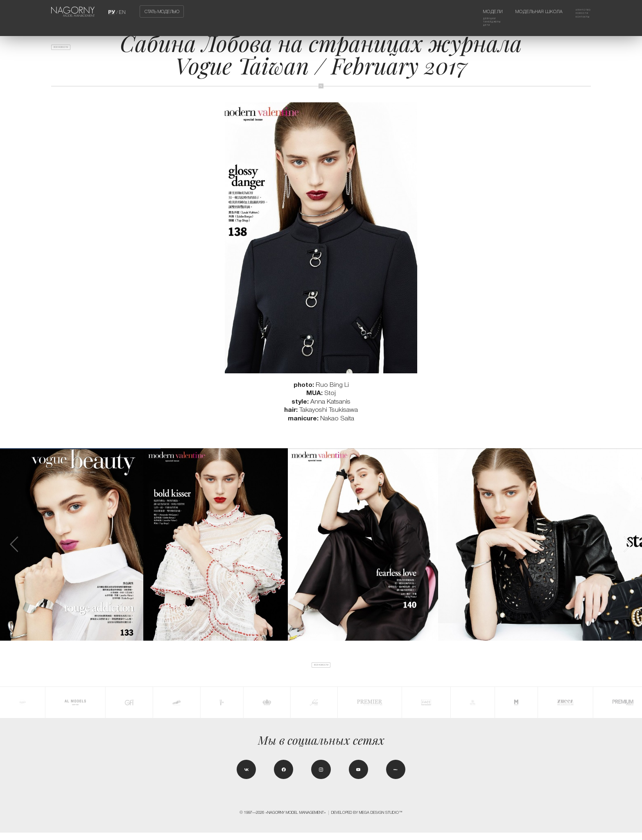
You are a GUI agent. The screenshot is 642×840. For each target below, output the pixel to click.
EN (122, 11)
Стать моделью (162, 11)
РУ (112, 11)
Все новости (70, 50)
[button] (628, 544)
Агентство (578, 11)
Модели (470, 11)
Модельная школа (528, 11)
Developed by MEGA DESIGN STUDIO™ (367, 820)
